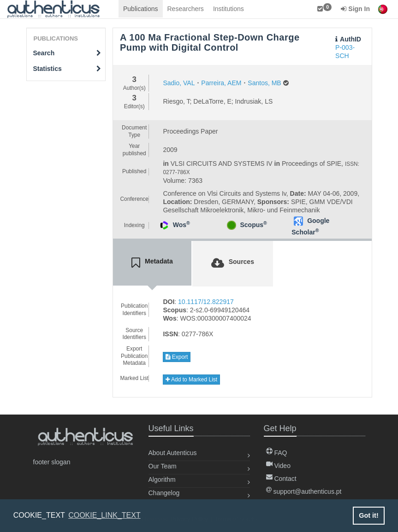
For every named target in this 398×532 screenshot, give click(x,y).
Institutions (229, 9)
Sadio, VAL (179, 83)
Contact (281, 479)
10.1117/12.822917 (206, 302)
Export (177, 357)
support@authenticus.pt (304, 491)
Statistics (67, 69)
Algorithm (162, 479)
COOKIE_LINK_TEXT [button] (104, 515)
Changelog (164, 493)
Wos (181, 225)
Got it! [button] (368, 515)
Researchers (186, 9)
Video (278, 466)
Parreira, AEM (221, 83)
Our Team (163, 466)
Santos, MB (264, 83)
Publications (141, 9)
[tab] (152, 263)
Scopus (253, 225)
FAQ (277, 453)
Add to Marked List (191, 380)
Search (67, 53)
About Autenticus (173, 453)
